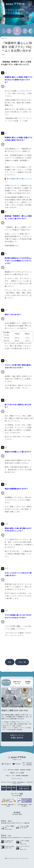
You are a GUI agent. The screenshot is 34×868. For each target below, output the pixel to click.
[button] (32, 711)
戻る (10, 662)
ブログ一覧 (22, 662)
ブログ (13, 776)
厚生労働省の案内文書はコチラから (18, 180)
